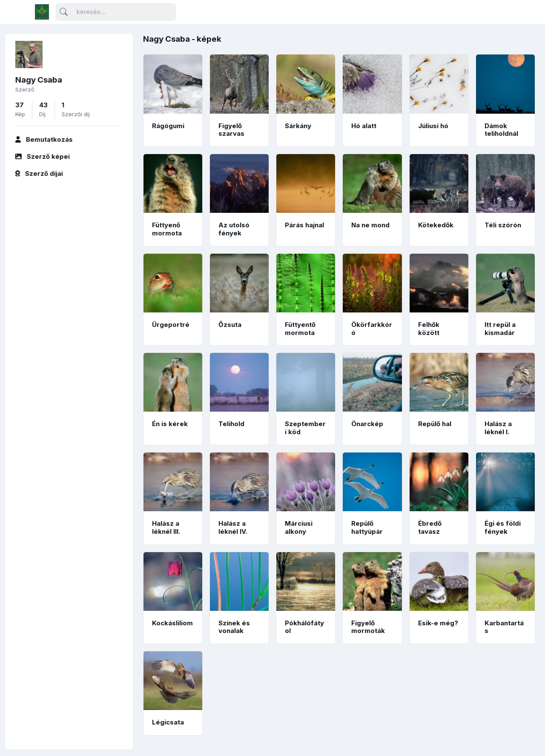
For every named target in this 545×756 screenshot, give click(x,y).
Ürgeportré (171, 325)
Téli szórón (503, 225)
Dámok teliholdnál (501, 130)
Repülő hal (435, 424)
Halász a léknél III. (166, 527)
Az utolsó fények (234, 229)
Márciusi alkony (299, 527)
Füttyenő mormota (167, 229)
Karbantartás (504, 627)
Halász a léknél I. (498, 428)
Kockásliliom (172, 623)
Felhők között (429, 329)
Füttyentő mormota (300, 329)
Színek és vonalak (234, 627)
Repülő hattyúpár (367, 527)
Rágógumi (168, 126)
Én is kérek (170, 424)
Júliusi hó (433, 126)
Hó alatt (364, 126)
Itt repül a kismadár (500, 329)
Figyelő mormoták (368, 627)
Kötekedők (436, 225)
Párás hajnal (304, 225)
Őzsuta (230, 325)
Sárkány (298, 126)
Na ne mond (370, 225)
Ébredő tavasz (430, 527)
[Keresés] (116, 12)
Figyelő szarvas (231, 130)
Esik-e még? (438, 623)
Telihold (231, 424)
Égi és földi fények (503, 527)
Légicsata (168, 722)
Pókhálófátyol (304, 627)
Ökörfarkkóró (372, 329)
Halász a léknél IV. (233, 527)
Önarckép (367, 424)
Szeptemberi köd (305, 428)
